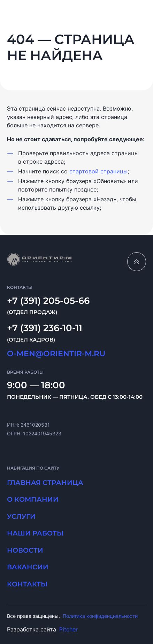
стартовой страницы (98, 171)
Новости (25, 550)
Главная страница (45, 483)
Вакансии (28, 567)
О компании (33, 499)
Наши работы (35, 533)
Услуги (21, 516)
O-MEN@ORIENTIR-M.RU (56, 354)
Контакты (27, 584)
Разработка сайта (42, 629)
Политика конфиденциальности (100, 616)
